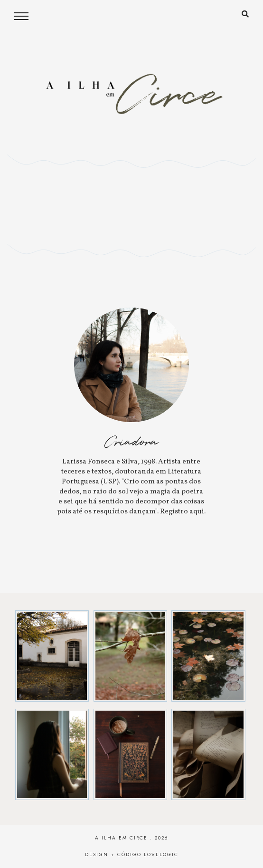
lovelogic (161, 854)
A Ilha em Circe (121, 838)
